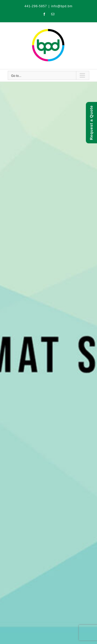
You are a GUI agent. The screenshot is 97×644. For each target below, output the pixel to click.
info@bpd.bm (62, 6)
